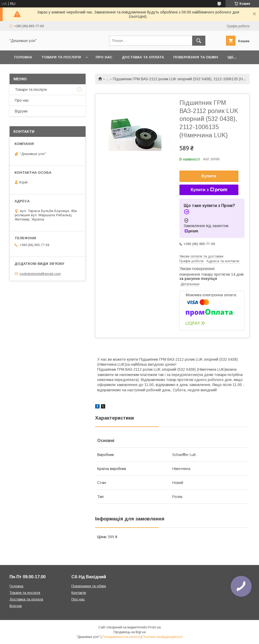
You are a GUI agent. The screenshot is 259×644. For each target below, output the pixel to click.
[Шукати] (199, 41)
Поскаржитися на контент (121, 637)
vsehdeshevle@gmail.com (40, 274)
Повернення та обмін (196, 57)
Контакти (79, 593)
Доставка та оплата (143, 57)
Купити (209, 176)
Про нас (104, 57)
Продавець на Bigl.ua (129, 632)
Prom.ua (154, 627)
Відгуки (21, 111)
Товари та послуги (61, 57)
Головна (23, 57)
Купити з (209, 190)
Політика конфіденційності (163, 637)
